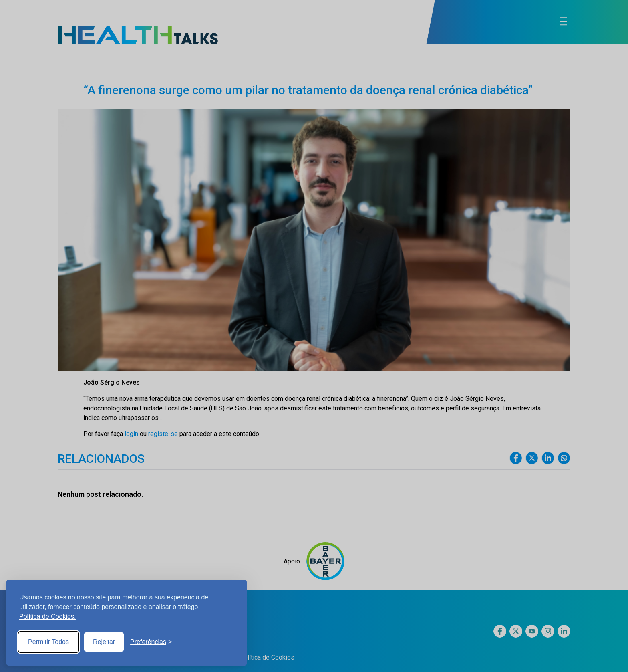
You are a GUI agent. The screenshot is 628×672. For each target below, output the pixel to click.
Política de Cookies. (47, 617)
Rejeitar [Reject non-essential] (104, 642)
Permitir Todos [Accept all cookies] (48, 642)
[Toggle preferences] (151, 642)
